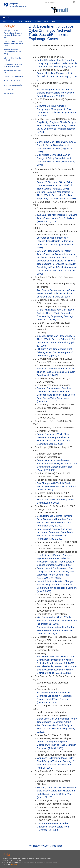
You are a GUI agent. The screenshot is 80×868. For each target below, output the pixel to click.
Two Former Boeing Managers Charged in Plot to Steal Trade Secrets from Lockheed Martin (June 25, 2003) (57, 293)
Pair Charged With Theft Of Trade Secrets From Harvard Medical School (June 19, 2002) (56, 486)
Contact (47, 21)
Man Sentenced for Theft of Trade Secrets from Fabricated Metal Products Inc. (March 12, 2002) (57, 621)
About (54, 21)
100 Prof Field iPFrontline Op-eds (14, 72)
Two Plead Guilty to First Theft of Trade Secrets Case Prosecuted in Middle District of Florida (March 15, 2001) (57, 670)
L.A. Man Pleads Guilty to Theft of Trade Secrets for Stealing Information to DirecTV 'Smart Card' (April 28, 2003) (57, 254)
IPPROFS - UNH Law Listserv (14, 77)
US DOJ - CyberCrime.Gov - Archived (13, 59)
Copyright (12, 21)
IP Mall (6, 18)
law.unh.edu (40, 863)
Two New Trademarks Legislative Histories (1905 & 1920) (13, 52)
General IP (38, 21)
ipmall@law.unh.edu (51, 863)
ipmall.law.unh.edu (29, 863)
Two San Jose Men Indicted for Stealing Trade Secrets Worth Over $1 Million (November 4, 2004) (57, 218)
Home (5, 21)
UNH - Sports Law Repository (14, 85)
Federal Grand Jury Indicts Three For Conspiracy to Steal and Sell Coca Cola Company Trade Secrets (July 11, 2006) (57, 63)
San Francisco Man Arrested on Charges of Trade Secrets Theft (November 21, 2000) (53, 827)
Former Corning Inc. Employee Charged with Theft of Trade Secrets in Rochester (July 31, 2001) (56, 745)
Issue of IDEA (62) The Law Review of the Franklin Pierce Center (14, 43)
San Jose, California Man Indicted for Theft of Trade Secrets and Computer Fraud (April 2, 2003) (56, 372)
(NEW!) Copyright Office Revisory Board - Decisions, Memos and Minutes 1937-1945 (13, 34)
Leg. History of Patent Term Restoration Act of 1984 (13, 65)
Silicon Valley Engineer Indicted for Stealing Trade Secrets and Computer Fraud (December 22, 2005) (56, 93)
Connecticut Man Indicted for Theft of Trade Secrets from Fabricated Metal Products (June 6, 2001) (56, 630)
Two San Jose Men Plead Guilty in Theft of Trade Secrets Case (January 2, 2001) (56, 729)
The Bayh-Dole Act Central (13, 81)
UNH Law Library (10, 89)
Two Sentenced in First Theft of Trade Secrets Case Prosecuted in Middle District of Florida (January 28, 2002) (56, 660)
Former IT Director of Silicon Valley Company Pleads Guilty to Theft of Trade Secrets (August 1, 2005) (55, 185)
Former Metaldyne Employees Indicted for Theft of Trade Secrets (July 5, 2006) (57, 75)
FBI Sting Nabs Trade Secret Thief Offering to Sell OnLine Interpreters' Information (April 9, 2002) (55, 352)
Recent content (9, 93)
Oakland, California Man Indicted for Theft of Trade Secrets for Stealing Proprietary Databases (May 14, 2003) (56, 195)
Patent (20, 21)
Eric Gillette (14, 865)
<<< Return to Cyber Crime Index (45, 846)
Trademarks (28, 21)
